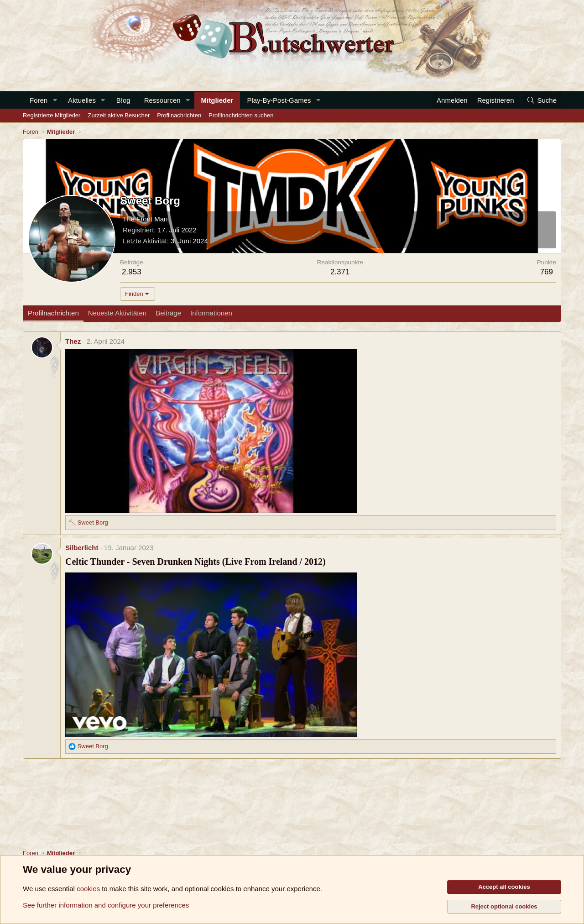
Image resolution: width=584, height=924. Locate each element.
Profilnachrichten (179, 115)
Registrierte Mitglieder (52, 115)
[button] (55, 100)
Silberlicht (82, 548)
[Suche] (542, 100)
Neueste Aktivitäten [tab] (117, 313)
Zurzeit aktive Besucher (119, 115)
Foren (39, 100)
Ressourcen (162, 100)
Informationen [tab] (211, 313)
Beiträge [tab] (168, 313)
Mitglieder (217, 100)
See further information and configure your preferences (106, 905)
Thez (73, 341)
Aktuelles (82, 100)
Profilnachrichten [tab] (53, 313)
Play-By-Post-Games (279, 100)
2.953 (132, 272)
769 (547, 272)
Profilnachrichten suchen (241, 115)
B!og (123, 100)
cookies (88, 889)
